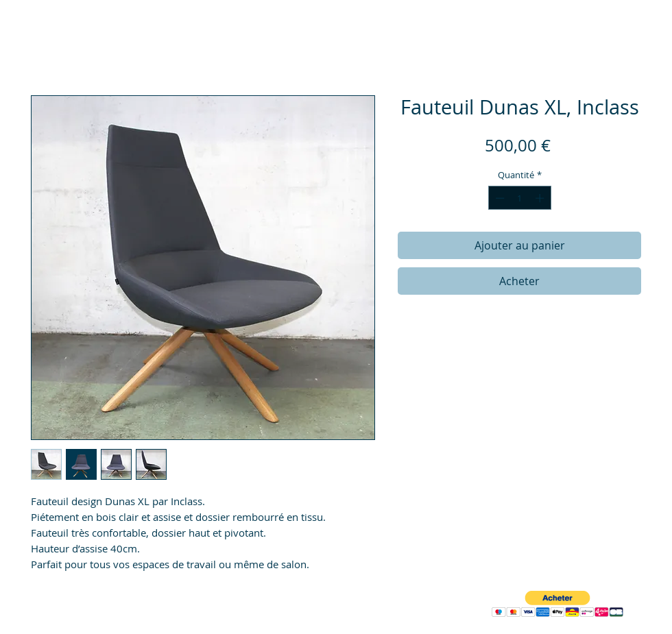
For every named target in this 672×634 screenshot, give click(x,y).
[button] (557, 604)
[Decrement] (499, 198)
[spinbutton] (519, 198)
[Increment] (541, 198)
